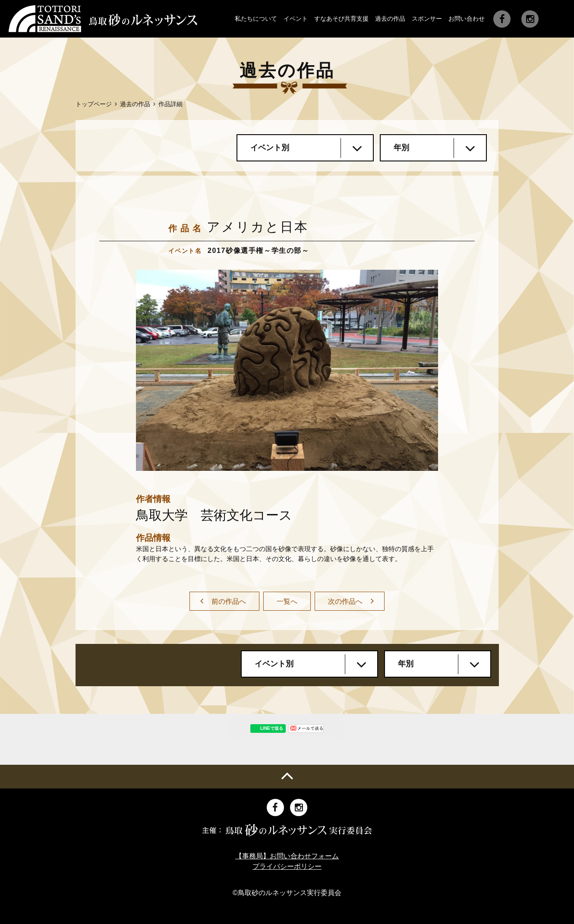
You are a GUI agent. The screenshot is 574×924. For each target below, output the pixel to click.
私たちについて (256, 19)
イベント (296, 19)
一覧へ (287, 601)
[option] (287, 370)
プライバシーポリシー (287, 866)
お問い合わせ (467, 19)
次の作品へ (345, 601)
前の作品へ (229, 601)
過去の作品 (390, 19)
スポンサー (427, 19)
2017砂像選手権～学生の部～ (259, 251)
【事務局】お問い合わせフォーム (287, 856)
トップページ (94, 104)
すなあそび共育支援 (341, 19)
